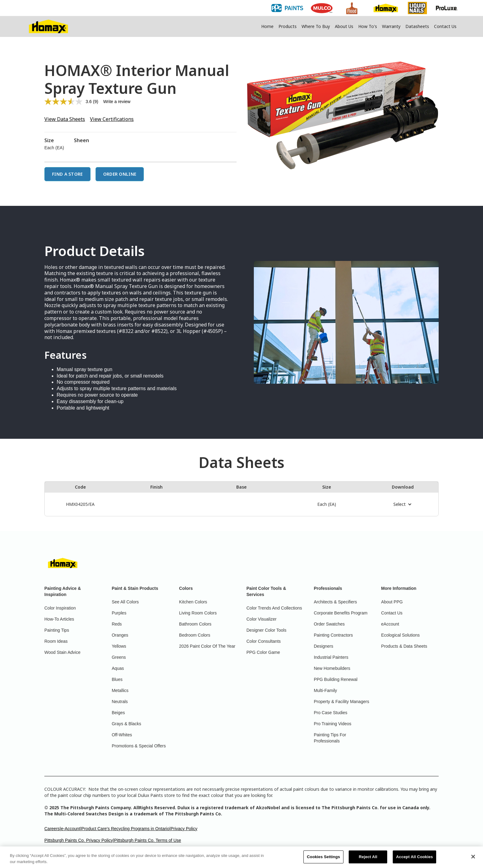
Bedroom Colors (195, 635)
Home (267, 26)
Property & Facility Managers (342, 702)
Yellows (119, 646)
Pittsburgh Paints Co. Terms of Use (148, 840)
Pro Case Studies (331, 713)
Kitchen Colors (193, 602)
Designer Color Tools (266, 630)
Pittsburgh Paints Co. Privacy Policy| (79, 840)
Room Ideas (56, 641)
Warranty (391, 26)
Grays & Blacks (127, 724)
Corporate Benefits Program (341, 613)
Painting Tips (57, 630)
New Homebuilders (332, 668)
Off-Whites (122, 735)
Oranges (120, 635)
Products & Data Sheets (404, 646)
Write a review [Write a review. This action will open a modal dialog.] (117, 102)
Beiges (118, 713)
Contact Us (445, 26)
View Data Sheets (65, 119)
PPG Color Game (263, 652)
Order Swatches (329, 624)
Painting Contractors (333, 635)
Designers (324, 646)
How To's (368, 26)
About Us (344, 26)
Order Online (120, 174)
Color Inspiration (60, 608)
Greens (119, 657)
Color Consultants (264, 641)
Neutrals (120, 702)
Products (288, 26)
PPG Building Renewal (336, 679)
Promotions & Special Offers (139, 746)
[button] (403, 504)
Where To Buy (316, 26)
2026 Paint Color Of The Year (207, 646)
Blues (117, 679)
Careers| (53, 829)
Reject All (368, 860)
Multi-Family (325, 690)
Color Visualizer (262, 619)
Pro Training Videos (333, 724)
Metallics (120, 690)
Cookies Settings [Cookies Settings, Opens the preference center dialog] (323, 860)
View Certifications (112, 119)
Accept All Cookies (415, 860)
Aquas (118, 668)
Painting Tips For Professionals (330, 738)
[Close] (473, 860)
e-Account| (71, 829)
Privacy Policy (184, 829)
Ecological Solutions (400, 635)
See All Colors (125, 602)
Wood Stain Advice (62, 652)
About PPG (392, 602)
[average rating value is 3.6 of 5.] (69, 102)
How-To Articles (59, 619)
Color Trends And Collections (274, 608)
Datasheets (417, 26)
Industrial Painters (331, 657)
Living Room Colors (198, 613)
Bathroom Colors (195, 624)
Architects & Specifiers (335, 602)
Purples (119, 613)
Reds (117, 624)
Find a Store (67, 174)
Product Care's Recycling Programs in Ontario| (126, 829)
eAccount (390, 624)
